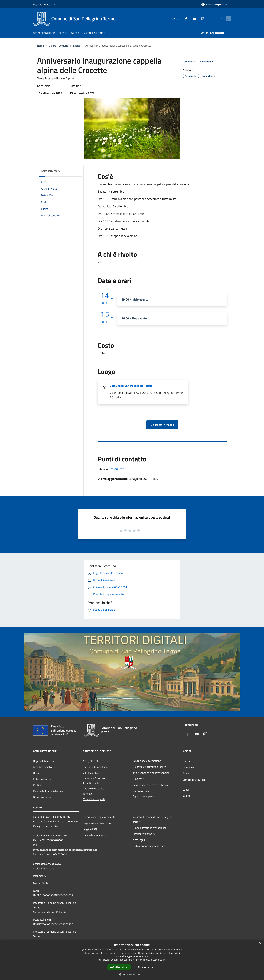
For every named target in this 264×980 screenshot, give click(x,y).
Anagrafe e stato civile (96, 761)
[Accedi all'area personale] (214, 4)
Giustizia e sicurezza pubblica (149, 767)
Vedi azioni (208, 62)
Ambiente (138, 779)
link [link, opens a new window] (164, 960)
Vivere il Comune (59, 46)
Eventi (77, 46)
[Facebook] (180, 19)
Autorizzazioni (141, 791)
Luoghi (186, 790)
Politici (37, 785)
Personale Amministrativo (48, 791)
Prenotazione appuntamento (99, 817)
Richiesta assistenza (94, 835)
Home (40, 46)
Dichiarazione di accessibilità (149, 846)
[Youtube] (189, 19)
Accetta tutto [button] (119, 967)
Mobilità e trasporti (94, 799)
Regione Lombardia (44, 4)
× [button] (260, 943)
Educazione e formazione (147, 761)
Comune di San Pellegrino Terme (131, 386)
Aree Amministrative (45, 767)
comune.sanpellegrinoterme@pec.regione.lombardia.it (65, 850)
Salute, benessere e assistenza (150, 785)
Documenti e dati (43, 797)
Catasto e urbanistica (95, 788)
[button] (132, 974)
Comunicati (189, 767)
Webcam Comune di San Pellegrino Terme (153, 819)
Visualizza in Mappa (162, 425)
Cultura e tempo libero (96, 767)
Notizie (187, 761)
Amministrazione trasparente (150, 828)
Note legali (139, 840)
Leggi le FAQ (90, 829)
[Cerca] (227, 19)
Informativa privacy (144, 834)
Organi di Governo (43, 761)
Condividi (191, 62)
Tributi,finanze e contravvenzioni (151, 773)
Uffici (36, 773)
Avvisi (186, 773)
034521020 (117, 469)
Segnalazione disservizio (97, 823)
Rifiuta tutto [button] (146, 967)
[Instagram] (197, 19)
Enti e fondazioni (43, 779)
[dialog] (132, 960)
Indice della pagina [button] (51, 171)
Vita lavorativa (91, 773)
